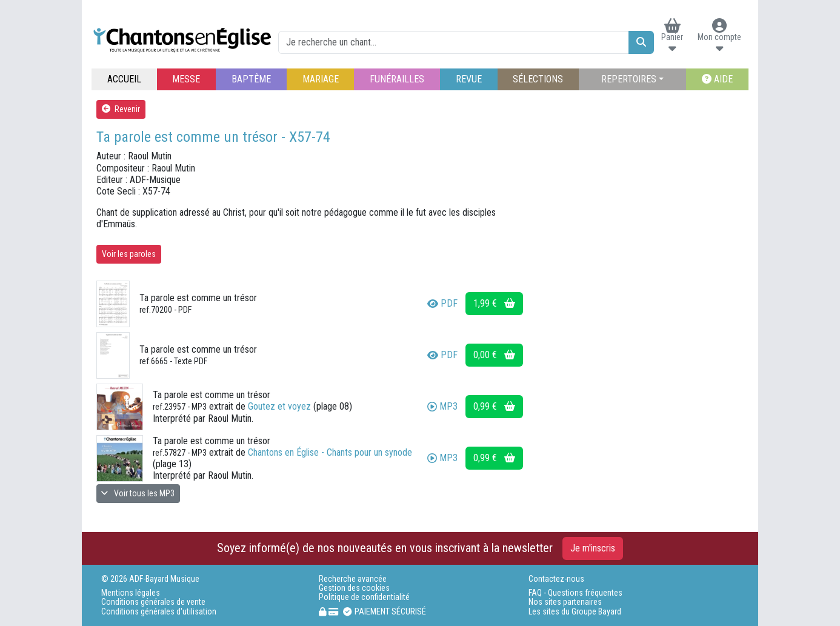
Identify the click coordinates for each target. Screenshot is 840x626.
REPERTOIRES (629, 79)
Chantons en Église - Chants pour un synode (330, 452)
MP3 (442, 406)
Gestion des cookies (354, 588)
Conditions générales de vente (153, 602)
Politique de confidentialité (364, 597)
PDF (442, 303)
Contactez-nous (556, 579)
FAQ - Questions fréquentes (575, 593)
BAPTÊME (251, 79)
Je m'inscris (593, 548)
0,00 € (494, 355)
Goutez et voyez (279, 406)
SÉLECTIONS (538, 79)
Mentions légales (131, 593)
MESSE (186, 79)
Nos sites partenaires (565, 602)
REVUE (469, 79)
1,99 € (494, 303)
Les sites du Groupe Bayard (575, 612)
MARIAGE (321, 79)
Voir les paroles (129, 254)
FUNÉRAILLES (397, 79)
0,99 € (494, 406)
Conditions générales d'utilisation (159, 612)
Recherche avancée (353, 579)
